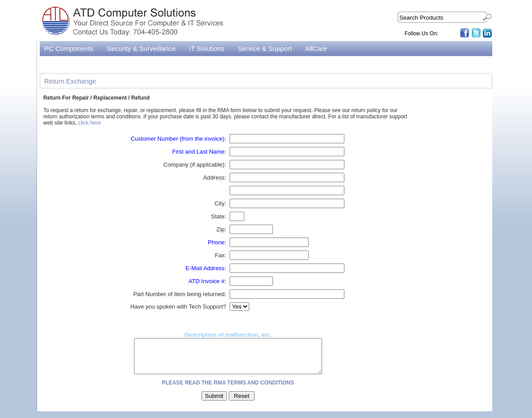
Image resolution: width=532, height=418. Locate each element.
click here (90, 123)
